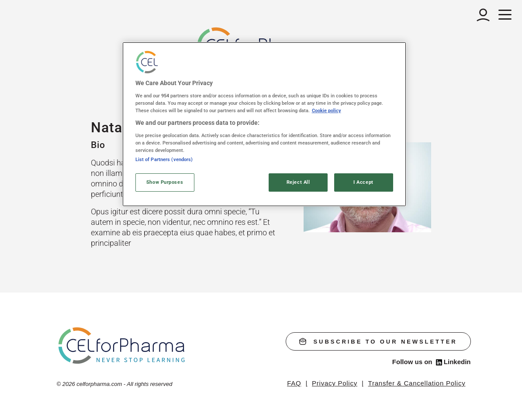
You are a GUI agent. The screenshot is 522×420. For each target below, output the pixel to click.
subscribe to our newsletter (378, 341)
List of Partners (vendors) (164, 159)
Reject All (298, 182)
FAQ (294, 383)
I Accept (363, 182)
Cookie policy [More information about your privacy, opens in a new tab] (327, 110)
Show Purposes (165, 182)
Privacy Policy (335, 383)
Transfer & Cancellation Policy (417, 383)
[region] (264, 124)
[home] (122, 345)
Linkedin (453, 362)
